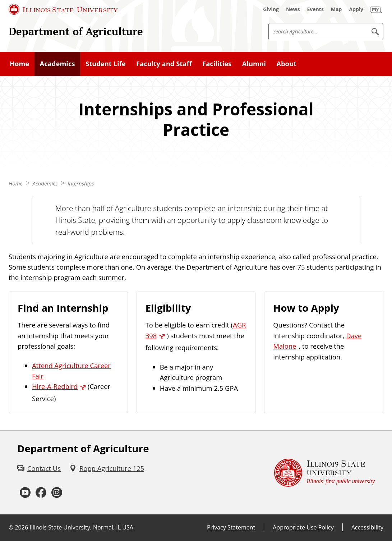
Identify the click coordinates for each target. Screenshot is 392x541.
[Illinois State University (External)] (63, 9)
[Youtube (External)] (25, 493)
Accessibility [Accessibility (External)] (367, 527)
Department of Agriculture (76, 31)
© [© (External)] (11, 527)
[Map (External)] (336, 9)
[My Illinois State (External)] (376, 9)
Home (16, 183)
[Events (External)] (315, 9)
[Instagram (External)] (57, 493)
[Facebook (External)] (41, 493)
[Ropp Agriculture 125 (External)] (107, 468)
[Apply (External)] (356, 9)
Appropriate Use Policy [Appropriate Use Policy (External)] (303, 527)
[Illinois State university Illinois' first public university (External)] (324, 473)
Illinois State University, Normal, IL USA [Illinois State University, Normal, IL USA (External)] (81, 527)
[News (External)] (293, 9)
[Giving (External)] (271, 9)
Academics (45, 183)
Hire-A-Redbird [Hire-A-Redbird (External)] (55, 386)
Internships (81, 183)
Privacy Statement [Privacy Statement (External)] (231, 527)
